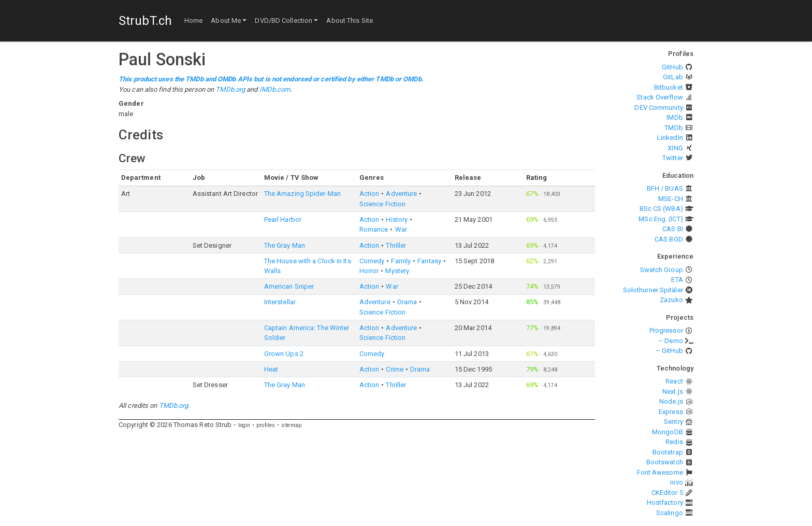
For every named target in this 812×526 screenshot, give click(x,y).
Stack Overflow (659, 97)
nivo (676, 482)
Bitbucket (669, 87)
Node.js (671, 401)
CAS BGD (669, 239)
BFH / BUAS (665, 188)
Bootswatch (665, 462)
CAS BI (673, 229)
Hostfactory (665, 502)
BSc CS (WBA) (661, 209)
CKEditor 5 (667, 493)
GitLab (673, 77)
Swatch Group (662, 270)
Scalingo (670, 513)
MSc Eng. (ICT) (661, 219)
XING (675, 148)
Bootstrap (668, 452)
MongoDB (668, 432)
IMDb (675, 117)
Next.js (673, 392)
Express (671, 412)
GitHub (672, 67)
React (674, 381)
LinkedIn (670, 138)
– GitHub (669, 351)
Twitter (673, 158)
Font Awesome (660, 472)
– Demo (671, 341)
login (244, 425)
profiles (266, 425)
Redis (674, 442)
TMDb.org (230, 89)
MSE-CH (671, 199)
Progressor (666, 330)
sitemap (291, 425)
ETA (677, 280)
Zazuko (671, 300)
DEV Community (658, 108)
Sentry (673, 422)
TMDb (673, 128)
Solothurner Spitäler (653, 290)
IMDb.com (275, 89)
